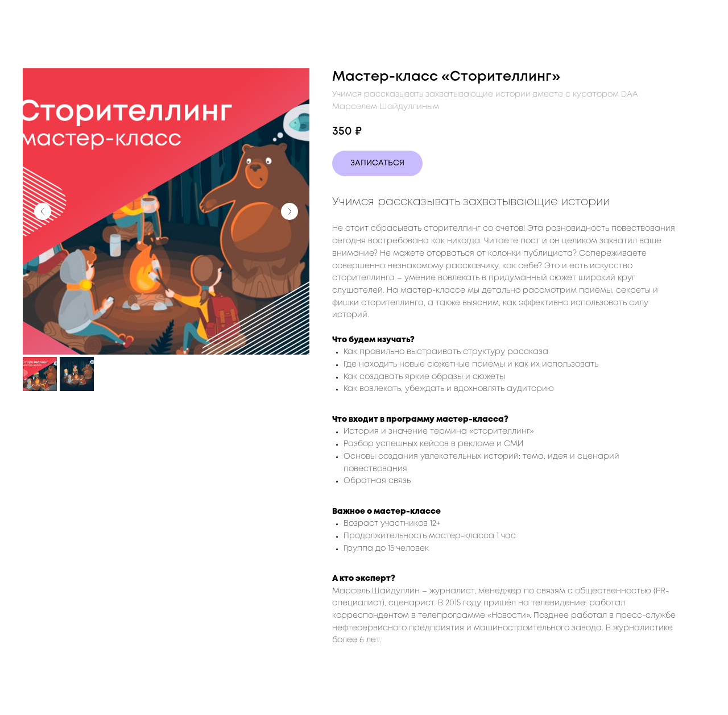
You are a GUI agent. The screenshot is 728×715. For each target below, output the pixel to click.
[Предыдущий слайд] (43, 211)
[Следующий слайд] (289, 211)
